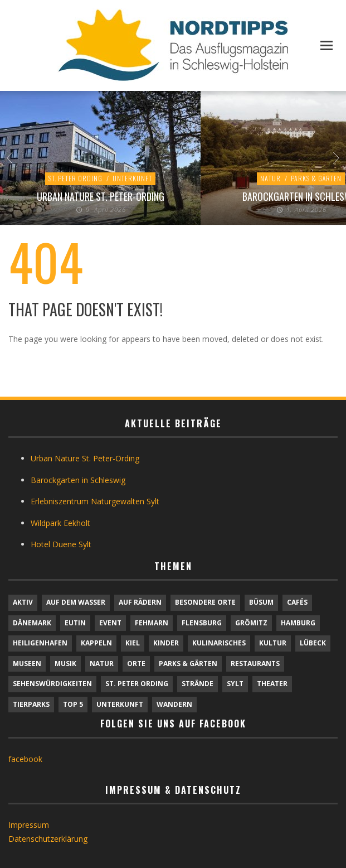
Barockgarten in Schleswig (78, 480)
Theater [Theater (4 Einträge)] (272, 684)
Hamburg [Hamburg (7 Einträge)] (298, 623)
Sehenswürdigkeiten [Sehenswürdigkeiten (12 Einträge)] (52, 684)
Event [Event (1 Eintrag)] (110, 623)
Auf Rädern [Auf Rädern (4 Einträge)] (140, 602)
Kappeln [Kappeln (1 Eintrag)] (96, 643)
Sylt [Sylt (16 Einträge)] (235, 684)
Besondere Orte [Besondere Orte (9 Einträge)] (205, 602)
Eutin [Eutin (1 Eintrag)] (75, 623)
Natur (271, 178)
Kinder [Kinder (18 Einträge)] (166, 643)
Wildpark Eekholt (60, 523)
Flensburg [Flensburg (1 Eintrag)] (202, 623)
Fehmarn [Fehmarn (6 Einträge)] (152, 623)
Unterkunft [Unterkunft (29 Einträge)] (120, 704)
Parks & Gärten (316, 178)
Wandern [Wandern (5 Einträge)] (174, 704)
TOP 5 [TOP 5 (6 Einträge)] (73, 704)
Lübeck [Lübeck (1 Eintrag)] (313, 643)
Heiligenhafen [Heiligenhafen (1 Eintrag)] (40, 643)
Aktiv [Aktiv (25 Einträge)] (23, 602)
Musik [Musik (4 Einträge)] (65, 664)
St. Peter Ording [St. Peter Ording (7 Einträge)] (137, 684)
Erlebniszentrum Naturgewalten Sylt (95, 501)
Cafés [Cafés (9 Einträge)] (297, 602)
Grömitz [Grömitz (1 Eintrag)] (251, 623)
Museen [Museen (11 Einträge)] (27, 664)
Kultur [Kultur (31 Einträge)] (273, 643)
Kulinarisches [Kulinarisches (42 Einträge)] (219, 643)
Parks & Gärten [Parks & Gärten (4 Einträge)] (188, 664)
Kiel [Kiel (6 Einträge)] (133, 643)
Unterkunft (132, 178)
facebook (25, 759)
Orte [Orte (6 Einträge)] (136, 664)
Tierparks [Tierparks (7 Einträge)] (31, 704)
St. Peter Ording (75, 178)
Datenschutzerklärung (48, 839)
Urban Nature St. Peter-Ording (101, 196)
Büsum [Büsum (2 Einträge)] (261, 602)
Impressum (29, 825)
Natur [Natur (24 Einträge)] (102, 664)
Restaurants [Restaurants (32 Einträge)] (255, 664)
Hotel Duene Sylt (61, 544)
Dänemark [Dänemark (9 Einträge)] (32, 623)
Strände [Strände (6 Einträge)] (198, 684)
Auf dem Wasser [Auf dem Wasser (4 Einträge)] (76, 602)
